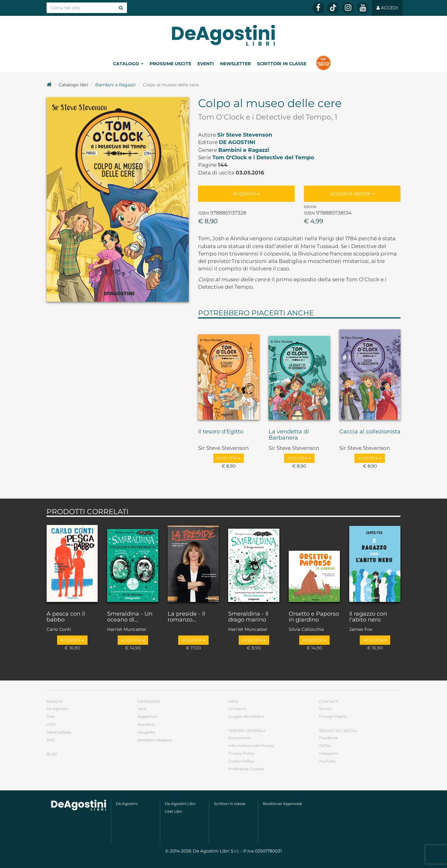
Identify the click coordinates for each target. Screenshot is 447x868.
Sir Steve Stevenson (245, 135)
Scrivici (326, 709)
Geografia (146, 732)
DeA (51, 716)
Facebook (328, 738)
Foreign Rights (333, 716)
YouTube (327, 761)
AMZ (51, 740)
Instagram (329, 753)
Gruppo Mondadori (246, 716)
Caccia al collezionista (370, 432)
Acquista (246, 194)
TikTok (325, 746)
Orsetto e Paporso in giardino (314, 617)
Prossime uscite (170, 64)
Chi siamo (237, 709)
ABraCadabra (59, 732)
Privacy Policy (241, 753)
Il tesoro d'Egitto (221, 432)
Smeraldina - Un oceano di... (130, 617)
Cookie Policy (241, 761)
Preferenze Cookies (246, 769)
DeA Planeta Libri (223, 35)
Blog (52, 754)
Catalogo (128, 64)
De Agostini (237, 142)
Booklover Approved (282, 804)
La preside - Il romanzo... (186, 617)
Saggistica (147, 716)
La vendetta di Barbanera (289, 435)
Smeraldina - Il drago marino (248, 617)
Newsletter (235, 64)
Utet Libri (174, 811)
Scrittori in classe (282, 64)
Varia (142, 709)
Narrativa (146, 724)
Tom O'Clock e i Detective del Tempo (263, 157)
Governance (239, 738)
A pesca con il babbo (66, 617)
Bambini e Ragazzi (115, 85)
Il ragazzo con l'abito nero (368, 617)
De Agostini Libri (180, 804)
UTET (52, 724)
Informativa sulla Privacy (251, 746)
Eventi (206, 64)
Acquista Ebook (352, 194)
